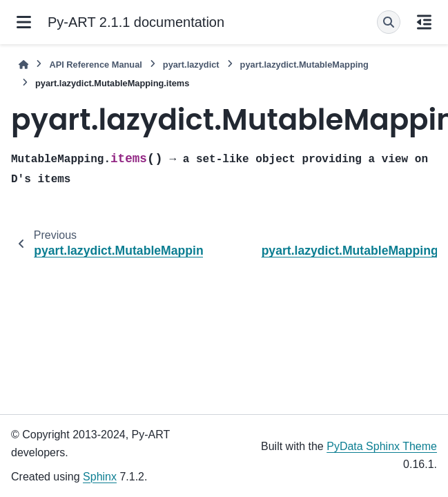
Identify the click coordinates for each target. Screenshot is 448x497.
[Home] (23, 65)
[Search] (389, 22)
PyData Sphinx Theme (382, 446)
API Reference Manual (95, 65)
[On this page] (424, 22)
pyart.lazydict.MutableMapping (304, 65)
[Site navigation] (24, 22)
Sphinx (100, 477)
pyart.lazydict (191, 65)
